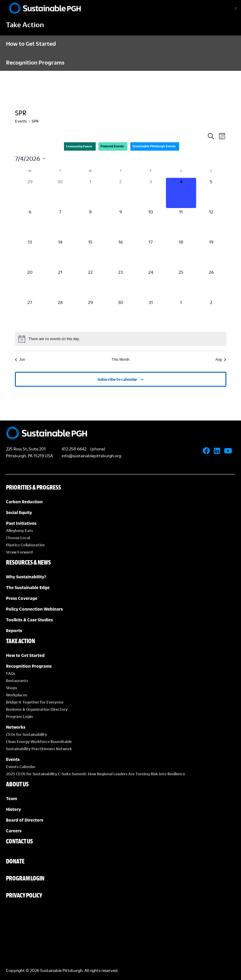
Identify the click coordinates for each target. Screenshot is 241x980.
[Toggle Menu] (231, 8)
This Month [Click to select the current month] (120, 360)
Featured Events (112, 146)
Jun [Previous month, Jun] (20, 360)
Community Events (79, 146)
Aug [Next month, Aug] (221, 360)
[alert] (121, 339)
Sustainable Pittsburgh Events (154, 146)
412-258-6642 (74, 449)
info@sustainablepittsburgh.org (91, 456)
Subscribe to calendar (117, 379)
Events (21, 121)
